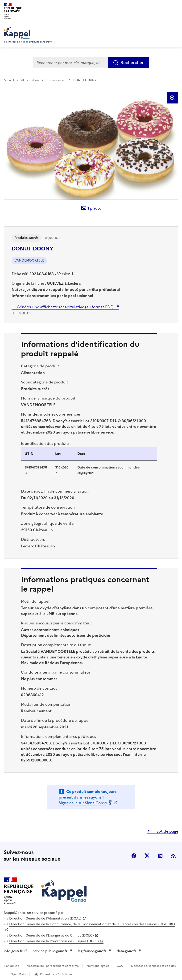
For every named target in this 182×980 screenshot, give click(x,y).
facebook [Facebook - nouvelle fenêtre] (134, 856)
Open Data (18, 974)
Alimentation (30, 80)
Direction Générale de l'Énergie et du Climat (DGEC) (52, 935)
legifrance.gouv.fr (92, 951)
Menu (175, 7)
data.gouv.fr (126, 951)
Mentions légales (98, 966)
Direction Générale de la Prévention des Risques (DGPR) (54, 941)
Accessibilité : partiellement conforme (53, 966)
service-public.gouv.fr (50, 951)
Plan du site (11, 966)
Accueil (9, 80)
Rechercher (132, 62)
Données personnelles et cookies (153, 966)
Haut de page (165, 831)
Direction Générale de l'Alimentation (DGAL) (45, 918)
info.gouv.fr (13, 951)
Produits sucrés (56, 80)
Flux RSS (174, 856)
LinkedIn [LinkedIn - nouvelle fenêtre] (160, 856)
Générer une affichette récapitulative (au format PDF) (65, 307)
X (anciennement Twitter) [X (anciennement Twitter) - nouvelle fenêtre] (147, 856)
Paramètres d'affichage (56, 974)
